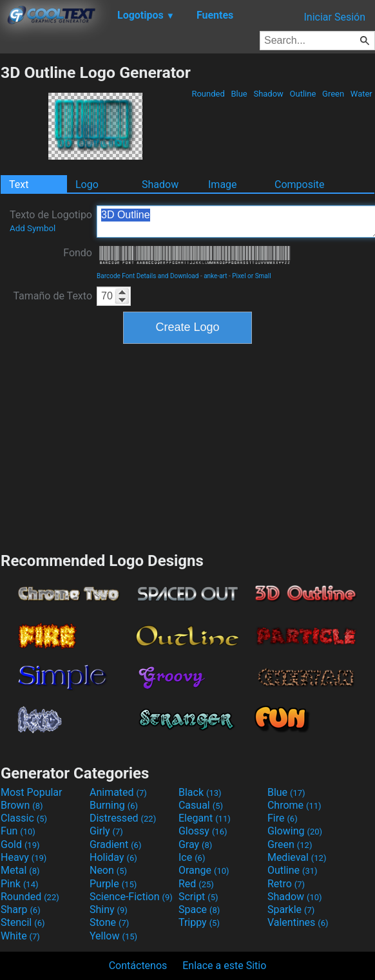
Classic (24, 818)
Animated (118, 792)
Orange (204, 870)
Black (200, 792)
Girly (106, 831)
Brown (22, 805)
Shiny (109, 909)
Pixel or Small (251, 276)
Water (361, 94)
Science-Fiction (131, 897)
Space (199, 909)
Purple (113, 884)
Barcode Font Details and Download (148, 276)
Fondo (78, 253)
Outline (303, 94)
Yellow (113, 936)
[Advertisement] (187, 446)
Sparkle (291, 909)
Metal (20, 870)
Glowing (295, 831)
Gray (195, 844)
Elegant (205, 818)
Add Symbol (33, 228)
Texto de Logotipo (51, 221)
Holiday (113, 857)
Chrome (294, 805)
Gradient (115, 844)
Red (196, 884)
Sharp (21, 909)
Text (19, 184)
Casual (201, 805)
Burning (114, 805)
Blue (239, 94)
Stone (109, 922)
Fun (18, 831)
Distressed (123, 818)
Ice (192, 857)
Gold (20, 844)
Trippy (199, 922)
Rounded (208, 94)
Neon (108, 870)
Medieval (297, 857)
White (20, 936)
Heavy (24, 857)
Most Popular (32, 792)
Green (333, 94)
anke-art (215, 276)
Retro (286, 884)
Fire (283, 818)
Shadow (268, 94)
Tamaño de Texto (53, 296)
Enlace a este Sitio (224, 966)
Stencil (23, 922)
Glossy (203, 831)
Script (198, 897)
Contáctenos (138, 966)
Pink (20, 884)
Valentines (298, 922)
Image (223, 184)
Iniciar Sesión (334, 17)
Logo (87, 184)
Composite (300, 184)
